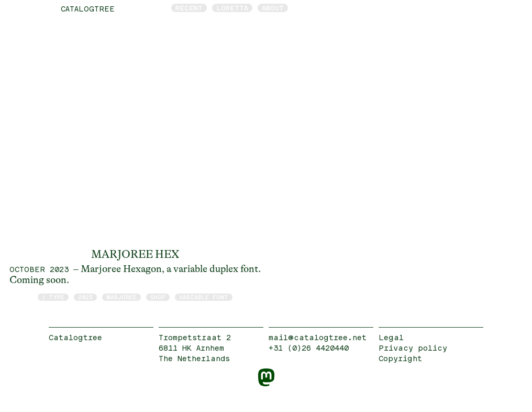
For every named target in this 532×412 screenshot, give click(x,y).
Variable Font (204, 297)
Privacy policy (413, 348)
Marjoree (121, 297)
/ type (53, 297)
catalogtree (88, 9)
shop (158, 297)
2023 (85, 297)
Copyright (400, 358)
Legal (391, 337)
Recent (189, 8)
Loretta (232, 8)
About (273, 8)
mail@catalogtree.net (318, 337)
